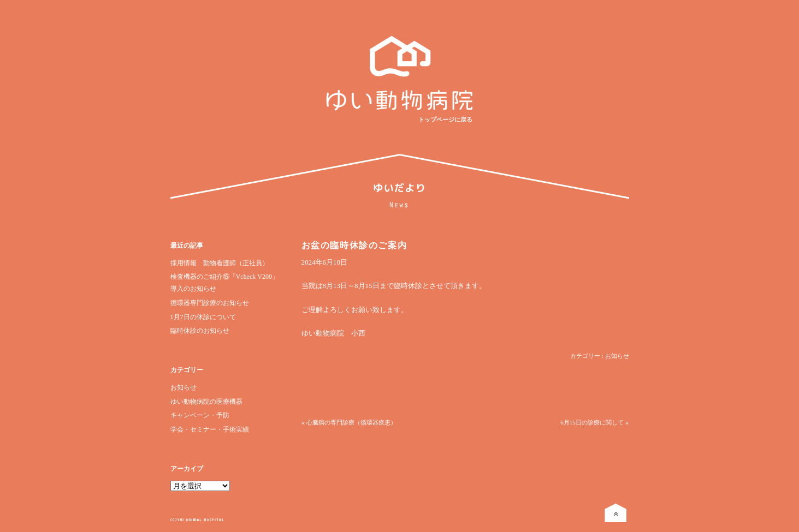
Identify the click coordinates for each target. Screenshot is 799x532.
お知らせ (184, 387)
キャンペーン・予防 (200, 415)
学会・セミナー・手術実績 (210, 429)
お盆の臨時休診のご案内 (354, 245)
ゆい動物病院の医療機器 (206, 402)
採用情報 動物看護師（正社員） (220, 263)
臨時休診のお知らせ (200, 331)
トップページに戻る (445, 119)
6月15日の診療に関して (592, 422)
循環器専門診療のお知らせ (210, 303)
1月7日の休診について (203, 317)
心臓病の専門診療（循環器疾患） (351, 422)
